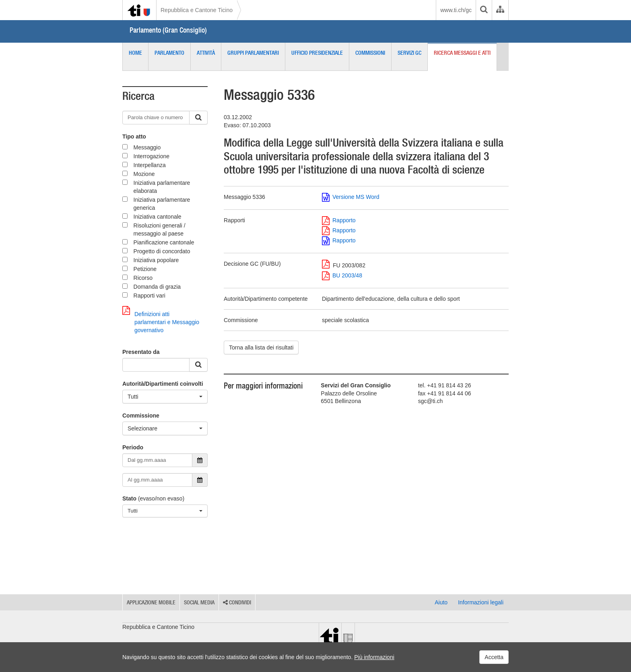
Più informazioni (374, 657)
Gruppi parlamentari (253, 53)
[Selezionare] (165, 428)
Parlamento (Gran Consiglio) (168, 30)
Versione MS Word (351, 197)
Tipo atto (134, 136)
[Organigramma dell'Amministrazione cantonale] (500, 10)
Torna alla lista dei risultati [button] (261, 347)
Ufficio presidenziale (317, 53)
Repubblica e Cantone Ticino (197, 10)
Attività (206, 53)
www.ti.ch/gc (456, 10)
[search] (484, 10)
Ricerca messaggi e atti (462, 53)
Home (135, 53)
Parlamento (169, 53)
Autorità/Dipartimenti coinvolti (163, 384)
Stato (129, 498)
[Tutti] (165, 397)
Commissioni (370, 53)
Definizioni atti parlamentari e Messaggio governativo (161, 320)
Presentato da (141, 352)
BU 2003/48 (342, 275)
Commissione (141, 416)
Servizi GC (409, 53)
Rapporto (339, 220)
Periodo (133, 447)
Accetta (494, 657)
